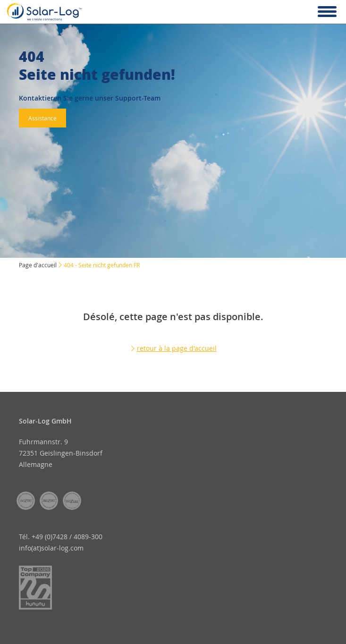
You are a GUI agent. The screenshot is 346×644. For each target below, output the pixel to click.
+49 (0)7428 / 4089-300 (67, 537)
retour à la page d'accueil (177, 348)
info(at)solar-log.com (51, 548)
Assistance (42, 118)
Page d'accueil (38, 265)
